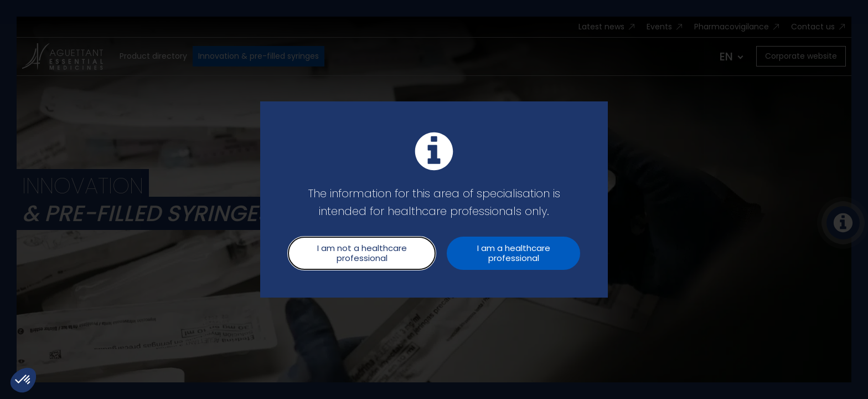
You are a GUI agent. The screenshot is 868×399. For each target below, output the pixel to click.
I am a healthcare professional (514, 253)
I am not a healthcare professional (362, 253)
